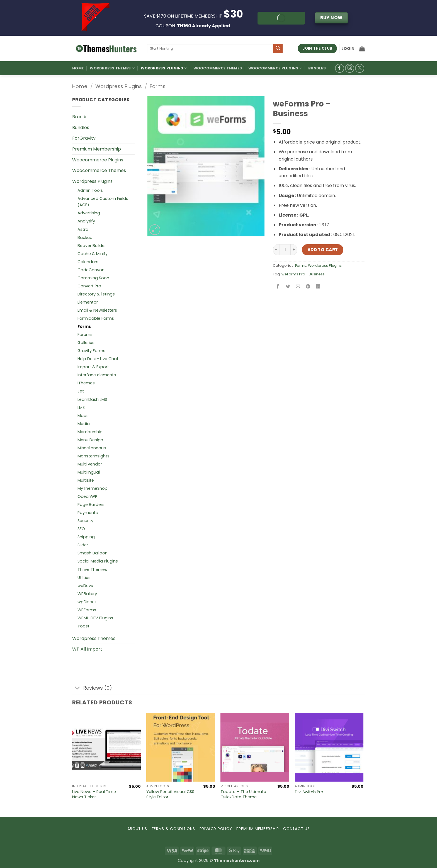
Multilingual (89, 472)
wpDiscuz (87, 602)
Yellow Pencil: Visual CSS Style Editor (170, 794)
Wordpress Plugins (119, 86)
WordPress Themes (112, 68)
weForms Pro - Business (303, 274)
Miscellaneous (92, 448)
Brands (80, 117)
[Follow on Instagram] (350, 68)
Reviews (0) (92, 688)
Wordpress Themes (94, 638)
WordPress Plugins (164, 68)
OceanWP (87, 496)
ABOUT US (137, 829)
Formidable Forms (96, 318)
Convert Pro (89, 286)
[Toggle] (78, 688)
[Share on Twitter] (288, 287)
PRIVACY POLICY (216, 829)
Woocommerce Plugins (275, 68)
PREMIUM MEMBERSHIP (258, 829)
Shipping (86, 537)
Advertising (89, 213)
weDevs (85, 586)
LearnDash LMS (92, 399)
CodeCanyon (91, 270)
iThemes (86, 383)
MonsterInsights (94, 456)
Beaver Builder (92, 246)
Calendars (88, 262)
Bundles (317, 68)
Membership (90, 432)
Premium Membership (97, 149)
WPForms (87, 610)
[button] (348, 49)
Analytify (86, 221)
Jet (81, 391)
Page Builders (91, 505)
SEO (81, 529)
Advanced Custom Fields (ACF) (103, 202)
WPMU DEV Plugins (95, 618)
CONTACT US (296, 829)
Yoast (83, 626)
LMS (81, 408)
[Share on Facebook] (278, 287)
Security (85, 521)
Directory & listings (96, 294)
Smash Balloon (93, 553)
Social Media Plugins (98, 561)
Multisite (86, 480)
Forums (85, 334)
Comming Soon (93, 278)
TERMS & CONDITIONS (173, 829)
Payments (88, 513)
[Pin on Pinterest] (308, 287)
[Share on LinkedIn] (318, 287)
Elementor (88, 302)
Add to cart (323, 250)
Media (84, 424)
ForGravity (84, 138)
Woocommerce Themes (218, 68)
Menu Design (90, 440)
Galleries (86, 343)
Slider (83, 545)
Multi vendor (90, 464)
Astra (83, 229)
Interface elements (97, 375)
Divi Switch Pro (309, 792)
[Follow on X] (360, 68)
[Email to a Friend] (298, 287)
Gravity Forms (91, 351)
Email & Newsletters (97, 310)
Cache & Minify (93, 254)
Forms (158, 86)
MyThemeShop (93, 488)
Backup (85, 237)
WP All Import (87, 649)
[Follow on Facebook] (340, 68)
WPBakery (87, 594)
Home (78, 68)
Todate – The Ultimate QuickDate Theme (243, 794)
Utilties (84, 578)
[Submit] (278, 49)
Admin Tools (90, 190)
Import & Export (93, 367)
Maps (83, 416)
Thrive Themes (92, 569)
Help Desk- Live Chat (98, 359)
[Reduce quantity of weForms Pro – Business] (276, 250)
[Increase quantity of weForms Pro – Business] (294, 250)
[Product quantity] (285, 250)
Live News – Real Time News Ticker (94, 794)
